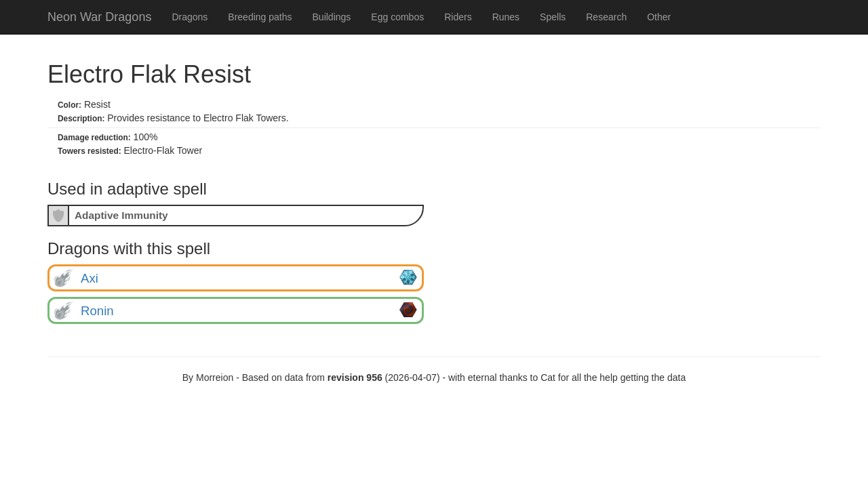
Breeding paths (260, 17)
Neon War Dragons (99, 17)
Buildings (332, 17)
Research (606, 17)
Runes (506, 17)
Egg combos (397, 17)
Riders (458, 17)
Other (659, 17)
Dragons (190, 17)
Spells (553, 17)
